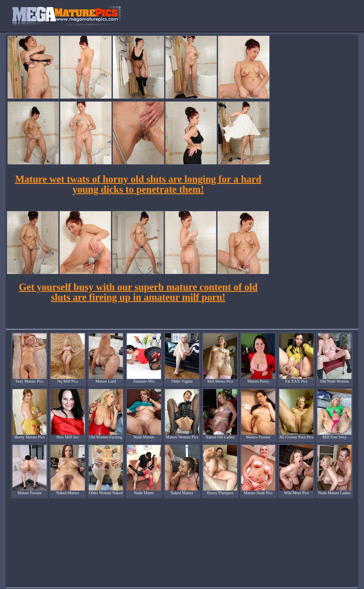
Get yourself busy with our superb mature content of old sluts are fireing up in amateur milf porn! (138, 292)
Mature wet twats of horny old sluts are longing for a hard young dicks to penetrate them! (138, 184)
